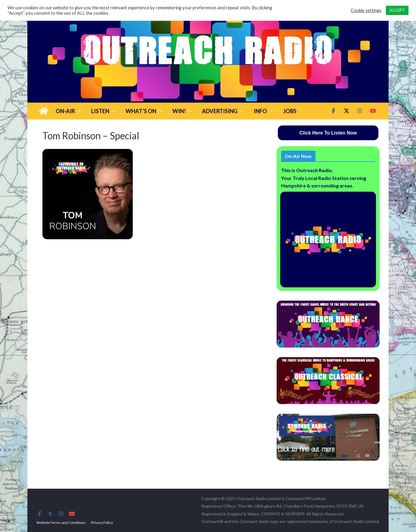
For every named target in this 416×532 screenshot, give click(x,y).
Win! (179, 111)
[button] (78, 111)
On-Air (65, 111)
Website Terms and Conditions (61, 523)
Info (260, 111)
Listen (100, 111)
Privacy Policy (102, 523)
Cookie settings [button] (366, 10)
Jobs (290, 111)
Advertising (220, 111)
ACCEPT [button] (397, 10)
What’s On (141, 111)
